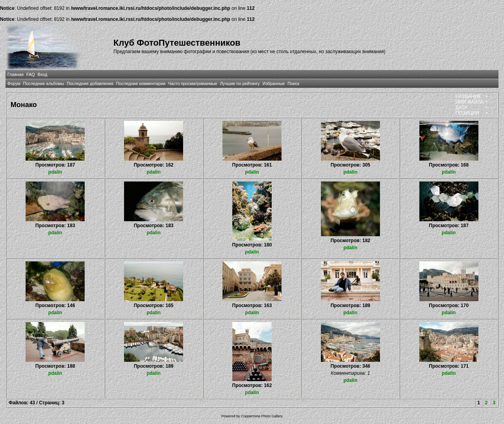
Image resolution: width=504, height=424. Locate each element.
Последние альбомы (44, 83)
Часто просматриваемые (193, 83)
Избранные (274, 83)
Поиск (293, 83)
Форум (14, 83)
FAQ (31, 74)
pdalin (55, 172)
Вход (43, 74)
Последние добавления (90, 83)
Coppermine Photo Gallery (262, 416)
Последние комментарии (141, 83)
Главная (16, 74)
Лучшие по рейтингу (240, 83)
